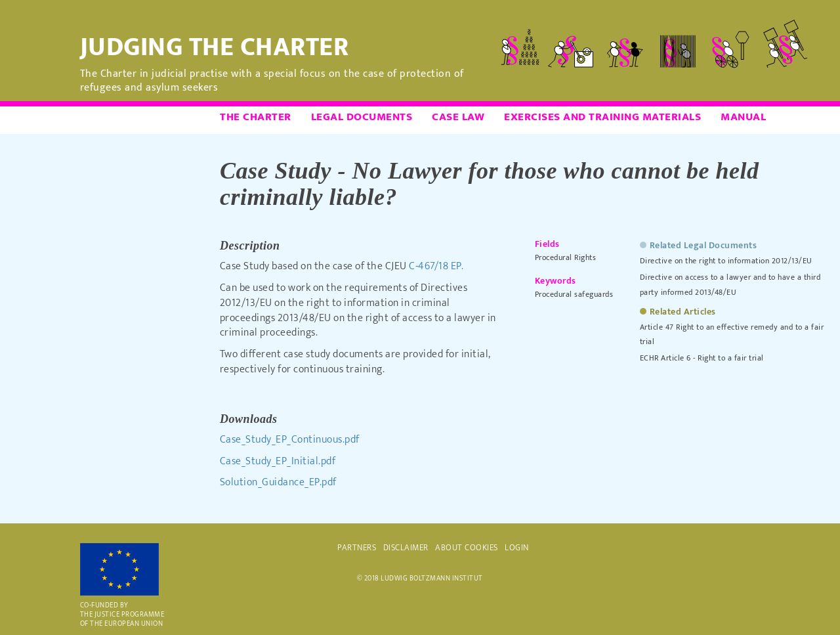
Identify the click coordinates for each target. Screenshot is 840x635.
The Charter (256, 117)
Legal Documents (362, 117)
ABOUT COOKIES (467, 548)
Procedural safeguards (574, 294)
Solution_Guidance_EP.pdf (278, 482)
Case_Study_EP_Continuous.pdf (290, 440)
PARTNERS (357, 548)
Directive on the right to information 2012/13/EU (726, 261)
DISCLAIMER (406, 548)
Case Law (458, 117)
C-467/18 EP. (436, 266)
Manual (743, 117)
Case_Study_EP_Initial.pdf (278, 461)
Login (517, 548)
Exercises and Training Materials (602, 117)
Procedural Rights (566, 257)
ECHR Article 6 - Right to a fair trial (702, 358)
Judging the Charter (215, 47)
